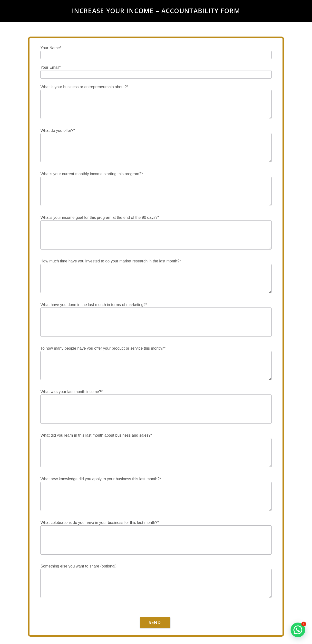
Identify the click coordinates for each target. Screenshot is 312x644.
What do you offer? (58, 131)
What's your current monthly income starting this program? (92, 174)
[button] (298, 630)
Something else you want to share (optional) (78, 566)
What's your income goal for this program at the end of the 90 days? (100, 218)
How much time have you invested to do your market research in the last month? (111, 261)
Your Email (51, 68)
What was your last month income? (72, 392)
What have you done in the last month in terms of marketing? (94, 305)
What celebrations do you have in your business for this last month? (100, 523)
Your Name (51, 48)
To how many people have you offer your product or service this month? (103, 349)
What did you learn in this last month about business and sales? (96, 436)
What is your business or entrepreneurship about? (84, 87)
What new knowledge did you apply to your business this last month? (101, 479)
